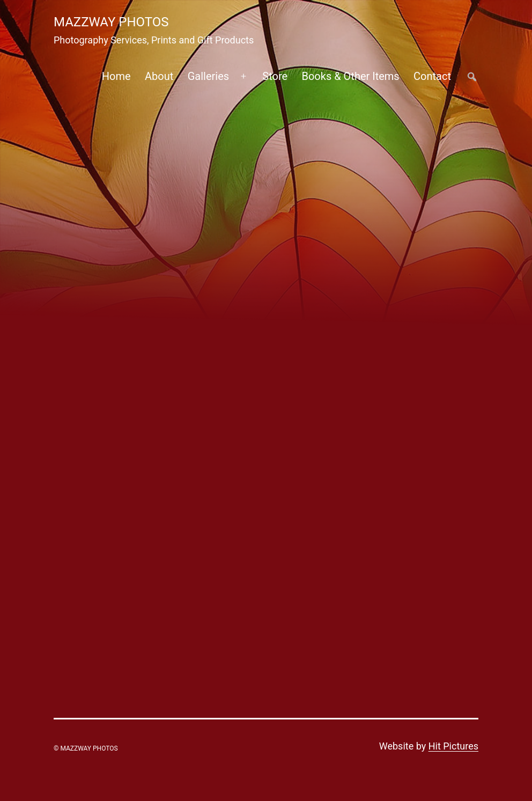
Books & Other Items (350, 76)
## (472, 76)
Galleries (208, 76)
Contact (432, 76)
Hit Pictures (453, 746)
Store (275, 76)
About (159, 76)
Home (116, 76)
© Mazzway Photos (86, 748)
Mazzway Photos (111, 22)
